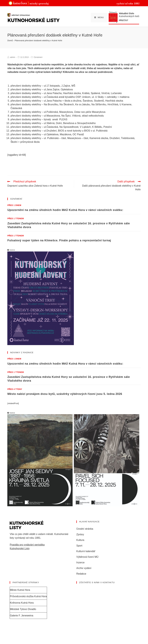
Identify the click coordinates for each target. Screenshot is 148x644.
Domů (10, 40)
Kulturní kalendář (86, 551)
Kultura (80, 540)
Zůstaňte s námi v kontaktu (97, 582)
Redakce (81, 574)
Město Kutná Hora (20, 590)
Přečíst (123, 21)
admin (13, 57)
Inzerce (80, 562)
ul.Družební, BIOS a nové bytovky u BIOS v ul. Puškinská (76, 131)
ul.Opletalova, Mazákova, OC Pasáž (64, 134)
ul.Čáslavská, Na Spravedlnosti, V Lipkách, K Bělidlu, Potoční (78, 127)
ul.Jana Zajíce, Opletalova (58, 89)
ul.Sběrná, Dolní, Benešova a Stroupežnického (70, 123)
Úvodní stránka (85, 529)
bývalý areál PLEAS (56, 119)
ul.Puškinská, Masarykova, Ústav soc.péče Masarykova (75, 112)
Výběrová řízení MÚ (87, 557)
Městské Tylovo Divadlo (23, 609)
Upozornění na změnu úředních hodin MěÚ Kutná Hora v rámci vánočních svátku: (65, 210)
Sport (79, 546)
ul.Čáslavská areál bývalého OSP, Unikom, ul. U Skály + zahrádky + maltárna (87, 97)
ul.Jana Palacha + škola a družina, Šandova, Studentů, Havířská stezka (83, 101)
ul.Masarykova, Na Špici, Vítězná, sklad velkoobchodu (74, 116)
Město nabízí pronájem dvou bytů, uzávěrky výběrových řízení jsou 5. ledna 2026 (65, 394)
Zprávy (80, 534)
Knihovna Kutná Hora (22, 603)
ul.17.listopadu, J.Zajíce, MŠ (60, 86)
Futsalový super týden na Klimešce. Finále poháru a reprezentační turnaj (59, 240)
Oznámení (38, 57)
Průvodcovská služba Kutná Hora (28, 596)
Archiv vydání (84, 568)
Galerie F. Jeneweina (21, 616)
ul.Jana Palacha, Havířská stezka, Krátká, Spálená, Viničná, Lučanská (83, 93)
